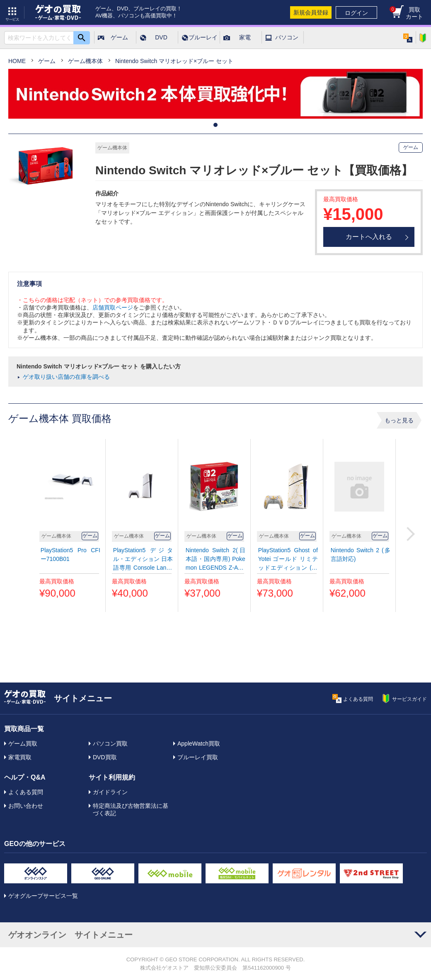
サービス (12, 12)
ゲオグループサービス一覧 (43, 896)
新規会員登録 (311, 12)
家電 (245, 37)
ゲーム (119, 37)
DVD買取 (105, 757)
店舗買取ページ (113, 307)
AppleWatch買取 (199, 744)
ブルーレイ (203, 37)
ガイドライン (110, 792)
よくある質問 (26, 792)
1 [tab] (215, 125)
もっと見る (399, 420)
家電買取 (20, 757)
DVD (161, 37)
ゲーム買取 (23, 744)
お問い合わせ (26, 806)
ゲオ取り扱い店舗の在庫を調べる (66, 377)
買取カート (406, 13)
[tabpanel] (215, 94)
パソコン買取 (110, 744)
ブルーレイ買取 (198, 757)
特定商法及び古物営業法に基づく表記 (131, 809)
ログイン (356, 13)
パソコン (287, 37)
